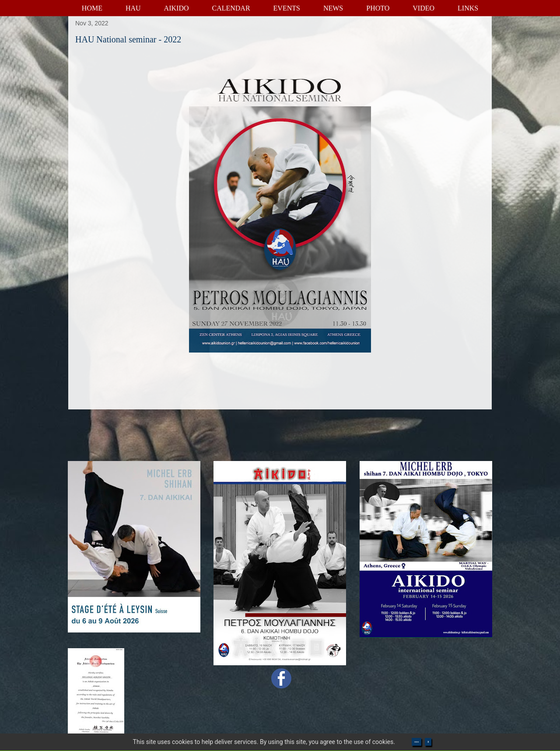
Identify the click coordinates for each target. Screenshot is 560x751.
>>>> (416, 742)
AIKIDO (177, 8)
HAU (133, 8)
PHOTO (378, 8)
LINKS (468, 8)
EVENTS (287, 8)
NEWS (333, 8)
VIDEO (423, 8)
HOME (92, 8)
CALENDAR (231, 8)
